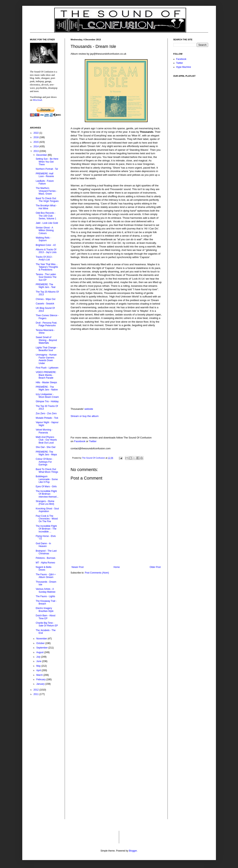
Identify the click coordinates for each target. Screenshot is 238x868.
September (42, 648)
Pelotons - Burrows (45, 558)
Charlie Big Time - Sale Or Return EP (47, 624)
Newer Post (78, 567)
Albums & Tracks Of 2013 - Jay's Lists (46, 251)
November (42, 639)
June (39, 661)
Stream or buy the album (85, 416)
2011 (36, 694)
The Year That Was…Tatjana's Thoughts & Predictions (47, 267)
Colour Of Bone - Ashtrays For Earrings (44, 462)
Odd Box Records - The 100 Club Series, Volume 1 (46, 216)
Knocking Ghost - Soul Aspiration (47, 510)
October (41, 643)
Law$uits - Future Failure (45, 182)
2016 (36, 137)
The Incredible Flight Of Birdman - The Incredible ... (46, 529)
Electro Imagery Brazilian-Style (45, 610)
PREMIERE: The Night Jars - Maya (46, 453)
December (42, 155)
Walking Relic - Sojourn (43, 239)
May (39, 666)
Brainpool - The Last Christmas (46, 552)
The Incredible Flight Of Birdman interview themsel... (47, 494)
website (89, 409)
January (41, 684)
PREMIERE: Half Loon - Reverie (45, 175)
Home (117, 567)
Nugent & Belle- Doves (44, 568)
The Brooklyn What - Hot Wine (46, 207)
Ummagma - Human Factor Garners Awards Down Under (46, 359)
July (39, 657)
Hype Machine (184, 67)
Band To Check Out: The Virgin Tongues (47, 200)
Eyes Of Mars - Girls (46, 487)
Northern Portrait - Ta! (47, 169)
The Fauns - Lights (45, 596)
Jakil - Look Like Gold (47, 223)
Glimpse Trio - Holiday (47, 401)
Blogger (133, 851)
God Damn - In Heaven (43, 545)
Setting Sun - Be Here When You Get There (47, 162)
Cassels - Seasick (45, 304)
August (40, 652)
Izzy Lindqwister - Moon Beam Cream (47, 396)
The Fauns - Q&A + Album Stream (46, 576)
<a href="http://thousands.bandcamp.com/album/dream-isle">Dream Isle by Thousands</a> (109, 346)
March (40, 675)
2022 (36, 133)
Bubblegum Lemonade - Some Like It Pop (47, 479)
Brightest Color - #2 (46, 245)
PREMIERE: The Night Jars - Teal (45, 286)
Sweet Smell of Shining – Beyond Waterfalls (46, 340)
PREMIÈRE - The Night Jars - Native (47, 388)
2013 (36, 151)
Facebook (80, 441)
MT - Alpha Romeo (45, 563)
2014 (36, 146)
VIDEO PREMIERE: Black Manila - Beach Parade (46, 375)
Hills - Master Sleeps (46, 382)
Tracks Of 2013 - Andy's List (44, 258)
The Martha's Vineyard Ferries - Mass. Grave (46, 191)
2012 (36, 690)
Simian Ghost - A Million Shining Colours (45, 230)
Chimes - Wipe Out (45, 299)
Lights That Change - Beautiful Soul (46, 349)
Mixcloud (37, 100)
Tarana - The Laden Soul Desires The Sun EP (46, 277)
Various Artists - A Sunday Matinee (46, 590)
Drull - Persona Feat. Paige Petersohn (46, 324)
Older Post (155, 567)
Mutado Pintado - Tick (47, 418)
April (39, 670)
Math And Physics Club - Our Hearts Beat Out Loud (46, 440)
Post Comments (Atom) (97, 573)
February (41, 679)
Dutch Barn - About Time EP (45, 617)
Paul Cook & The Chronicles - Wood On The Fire (47, 519)
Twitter (93, 441)
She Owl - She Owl (45, 447)
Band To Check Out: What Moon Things (47, 471)
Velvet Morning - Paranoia (44, 431)
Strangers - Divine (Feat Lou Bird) (45, 503)
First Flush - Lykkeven (47, 368)
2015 (36, 142)
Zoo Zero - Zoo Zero (46, 413)
